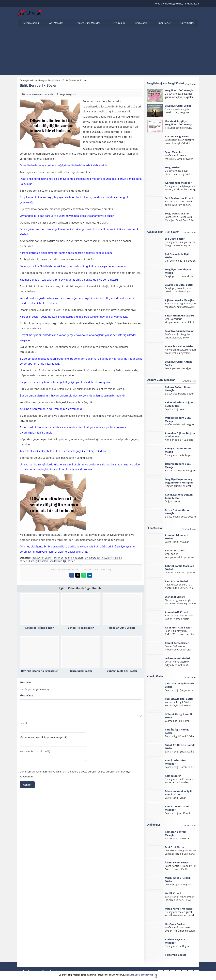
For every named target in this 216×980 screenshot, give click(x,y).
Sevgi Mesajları (174, 152)
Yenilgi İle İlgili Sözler (81, 628)
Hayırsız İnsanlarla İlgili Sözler (39, 671)
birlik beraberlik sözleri (98, 558)
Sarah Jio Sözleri (175, 550)
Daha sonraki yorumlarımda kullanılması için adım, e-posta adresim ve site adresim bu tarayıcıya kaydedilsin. (75, 774)
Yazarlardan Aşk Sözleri (179, 315)
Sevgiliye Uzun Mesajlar (179, 331)
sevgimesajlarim (68, 94)
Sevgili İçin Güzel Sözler (179, 285)
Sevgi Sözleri (172, 167)
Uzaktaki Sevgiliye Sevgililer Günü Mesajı (178, 123)
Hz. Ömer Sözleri (175, 924)
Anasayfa (24, 80)
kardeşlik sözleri (38, 561)
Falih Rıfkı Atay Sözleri (179, 627)
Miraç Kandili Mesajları (179, 909)
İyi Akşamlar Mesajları (179, 183)
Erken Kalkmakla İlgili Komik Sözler (178, 793)
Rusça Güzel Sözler (81, 671)
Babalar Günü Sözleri (122, 628)
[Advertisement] (108, 52)
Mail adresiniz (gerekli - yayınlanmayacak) (43, 737)
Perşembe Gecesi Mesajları (175, 956)
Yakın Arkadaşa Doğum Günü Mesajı (179, 404)
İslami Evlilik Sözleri (177, 862)
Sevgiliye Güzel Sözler (178, 106)
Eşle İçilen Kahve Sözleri (180, 346)
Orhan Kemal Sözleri (177, 658)
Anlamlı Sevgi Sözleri (178, 136)
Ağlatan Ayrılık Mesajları (180, 300)
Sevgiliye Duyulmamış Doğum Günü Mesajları (179, 481)
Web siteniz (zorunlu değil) (35, 751)
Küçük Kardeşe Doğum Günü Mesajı (179, 496)
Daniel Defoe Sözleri (177, 643)
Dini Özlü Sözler (175, 847)
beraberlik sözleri (42, 558)
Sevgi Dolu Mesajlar (177, 213)
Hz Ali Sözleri (173, 893)
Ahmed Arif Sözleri (176, 612)
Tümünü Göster (189, 84)
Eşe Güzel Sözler (175, 239)
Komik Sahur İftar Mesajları (176, 762)
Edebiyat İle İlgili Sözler (39, 628)
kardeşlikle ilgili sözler (62, 561)
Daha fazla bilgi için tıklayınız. (140, 975)
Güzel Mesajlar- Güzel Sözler (46, 80)
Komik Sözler (173, 776)
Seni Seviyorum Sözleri (179, 198)
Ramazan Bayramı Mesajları (176, 833)
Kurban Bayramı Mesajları (175, 941)
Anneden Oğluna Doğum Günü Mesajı (180, 435)
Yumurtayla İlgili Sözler (179, 699)
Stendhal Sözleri (175, 597)
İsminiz (24, 723)
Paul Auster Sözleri (176, 581)
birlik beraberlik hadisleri (69, 558)
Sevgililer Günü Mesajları (180, 90)
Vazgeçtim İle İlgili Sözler (122, 671)
